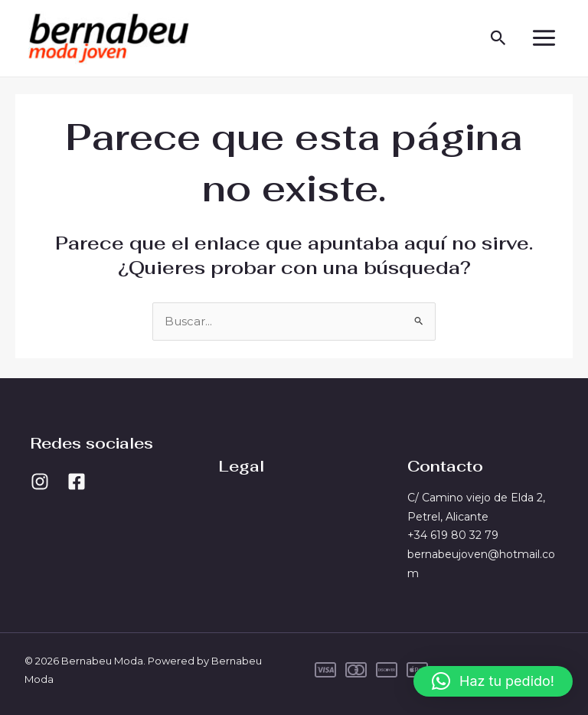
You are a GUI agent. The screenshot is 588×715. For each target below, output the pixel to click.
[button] (497, 39)
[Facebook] (77, 482)
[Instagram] (40, 482)
